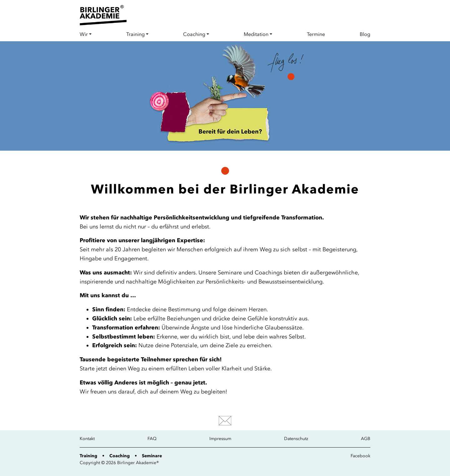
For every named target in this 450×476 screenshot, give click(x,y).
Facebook (360, 456)
